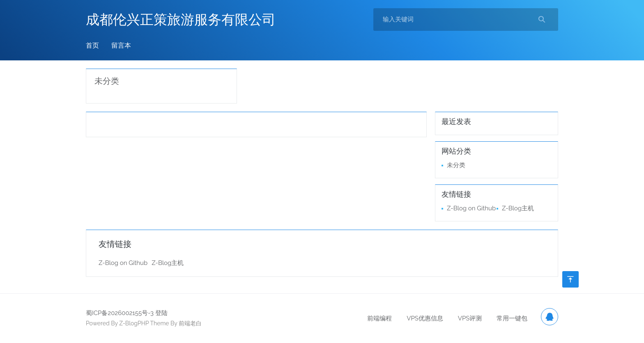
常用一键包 (512, 318)
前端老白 (190, 323)
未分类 (107, 81)
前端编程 (379, 318)
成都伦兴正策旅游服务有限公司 (181, 20)
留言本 (121, 45)
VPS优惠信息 (425, 318)
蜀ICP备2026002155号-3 (120, 313)
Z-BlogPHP (134, 323)
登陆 (161, 313)
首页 (92, 45)
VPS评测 (470, 318)
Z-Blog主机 (518, 208)
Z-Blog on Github (471, 208)
